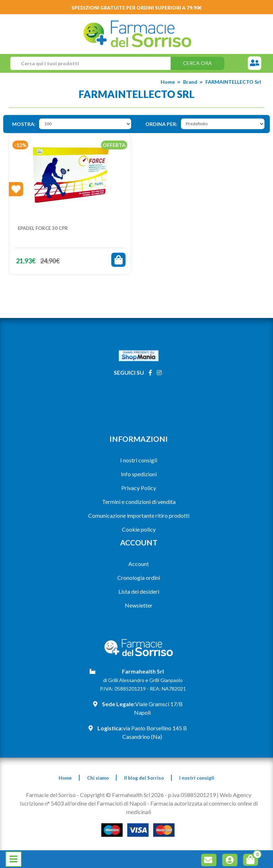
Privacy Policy (139, 488)
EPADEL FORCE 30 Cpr (43, 228)
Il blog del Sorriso (144, 778)
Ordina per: (161, 124)
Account (139, 564)
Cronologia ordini (139, 578)
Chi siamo (98, 778)
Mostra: (24, 124)
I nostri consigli (139, 460)
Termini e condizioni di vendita (139, 502)
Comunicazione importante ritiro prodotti (139, 515)
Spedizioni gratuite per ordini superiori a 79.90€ (137, 8)
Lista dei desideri (139, 591)
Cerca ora (197, 63)
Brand (190, 82)
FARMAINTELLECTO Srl (233, 82)
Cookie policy (139, 529)
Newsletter (139, 605)
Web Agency (235, 795)
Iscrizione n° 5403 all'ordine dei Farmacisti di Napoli (83, 803)
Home (168, 82)
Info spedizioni (139, 474)
